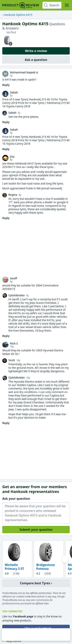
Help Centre (14, 641)
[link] (5, 74)
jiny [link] (12, 157)
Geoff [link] (14, 278)
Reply (6, 85)
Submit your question (36, 530)
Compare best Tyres (35, 583)
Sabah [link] (14, 92)
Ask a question (36, 60)
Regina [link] (13, 195)
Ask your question (16, 499)
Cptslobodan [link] (17, 295)
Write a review (36, 51)
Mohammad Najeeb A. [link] (24, 72)
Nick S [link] (14, 343)
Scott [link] (12, 360)
